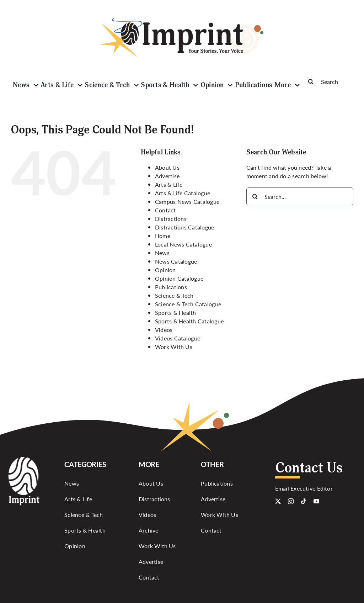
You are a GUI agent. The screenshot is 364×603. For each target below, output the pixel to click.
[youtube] (316, 501)
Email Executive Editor (304, 488)
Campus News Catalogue (187, 202)
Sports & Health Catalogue (189, 321)
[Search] (328, 81)
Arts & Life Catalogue (183, 193)
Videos (164, 330)
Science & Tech (174, 295)
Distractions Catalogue (184, 227)
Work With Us (174, 347)
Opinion (165, 270)
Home (163, 236)
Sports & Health (176, 313)
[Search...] (300, 196)
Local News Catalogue (183, 244)
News (162, 253)
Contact (165, 210)
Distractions (171, 219)
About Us (167, 167)
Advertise (167, 176)
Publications (171, 287)
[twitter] (278, 501)
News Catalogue (176, 261)
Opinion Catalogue (179, 278)
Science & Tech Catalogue (188, 304)
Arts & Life (169, 184)
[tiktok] (304, 501)
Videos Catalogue (178, 338)
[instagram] (291, 501)
